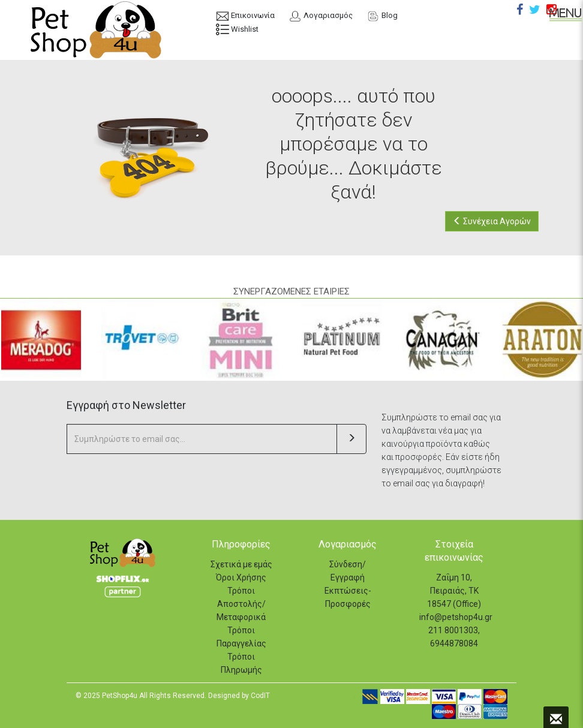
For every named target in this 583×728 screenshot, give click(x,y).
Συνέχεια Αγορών (492, 221)
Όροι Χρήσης (241, 577)
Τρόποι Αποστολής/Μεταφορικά (241, 604)
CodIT (260, 696)
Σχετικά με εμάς (241, 564)
